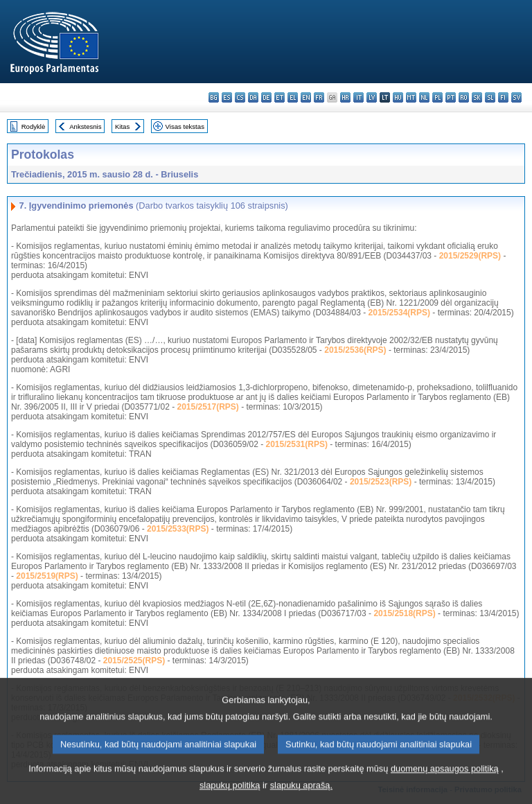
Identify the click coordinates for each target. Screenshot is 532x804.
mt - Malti (411, 97)
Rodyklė (34, 126)
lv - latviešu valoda (372, 97)
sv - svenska (516, 97)
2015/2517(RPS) (207, 407)
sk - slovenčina (477, 97)
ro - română (464, 97)
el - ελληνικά (293, 97)
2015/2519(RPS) (47, 576)
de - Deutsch (266, 97)
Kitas (122, 126)
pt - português (451, 97)
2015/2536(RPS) (355, 350)
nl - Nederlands (424, 97)
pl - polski (437, 97)
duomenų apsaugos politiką (445, 779)
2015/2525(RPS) (134, 661)
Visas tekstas (185, 126)
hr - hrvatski (345, 97)
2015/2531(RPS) (297, 444)
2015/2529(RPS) (470, 256)
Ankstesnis (85, 126)
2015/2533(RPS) (178, 529)
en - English (306, 97)
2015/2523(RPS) (381, 482)
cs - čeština (240, 97)
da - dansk (253, 97)
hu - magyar (398, 97)
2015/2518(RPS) (404, 613)
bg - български (214, 97)
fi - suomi (503, 97)
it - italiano (358, 97)
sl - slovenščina (490, 97)
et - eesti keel (280, 97)
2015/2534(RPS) (399, 313)
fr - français (319, 97)
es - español (227, 97)
